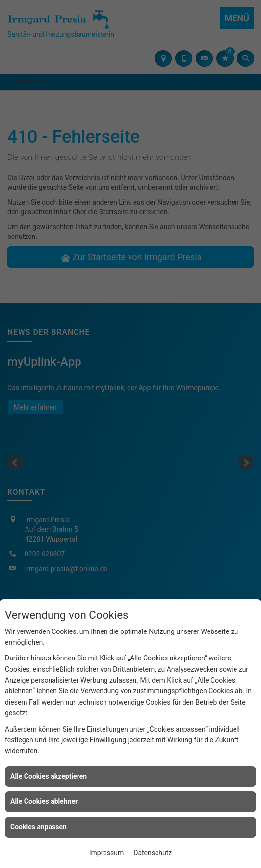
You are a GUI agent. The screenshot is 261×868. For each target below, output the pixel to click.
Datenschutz (153, 853)
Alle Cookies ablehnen (45, 801)
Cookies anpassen (39, 827)
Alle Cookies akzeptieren (49, 776)
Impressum (106, 853)
